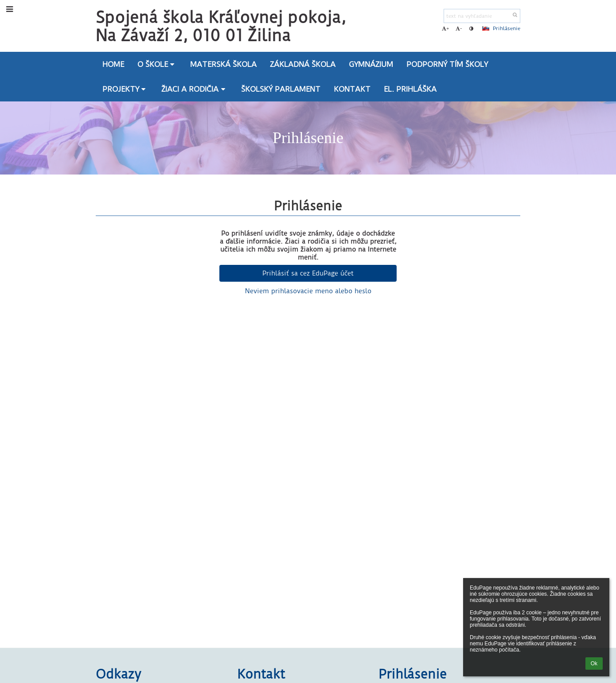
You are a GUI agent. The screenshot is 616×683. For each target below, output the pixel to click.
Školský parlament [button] (281, 89)
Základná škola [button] (303, 64)
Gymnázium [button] (371, 64)
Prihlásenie (507, 28)
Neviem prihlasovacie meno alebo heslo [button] (308, 291)
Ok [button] (594, 664)
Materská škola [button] (223, 64)
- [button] (459, 28)
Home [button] (113, 64)
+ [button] (445, 28)
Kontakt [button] (352, 89)
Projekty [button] (125, 89)
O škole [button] (157, 64)
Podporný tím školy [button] (447, 64)
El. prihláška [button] (410, 89)
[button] (486, 28)
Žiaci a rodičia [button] (195, 89)
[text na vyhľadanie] (482, 16)
